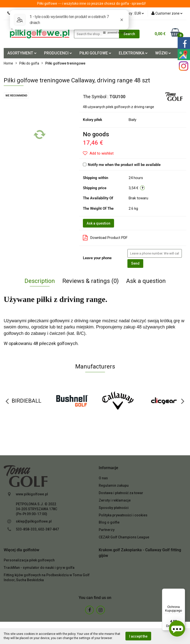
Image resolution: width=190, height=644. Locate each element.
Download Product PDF (105, 238)
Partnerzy (107, 530)
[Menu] (182, 592)
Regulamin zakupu (114, 485)
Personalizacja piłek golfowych (29, 560)
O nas (103, 478)
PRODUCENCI (58, 53)
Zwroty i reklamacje (115, 500)
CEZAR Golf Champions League (124, 537)
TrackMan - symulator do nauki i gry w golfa (39, 568)
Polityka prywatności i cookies (123, 515)
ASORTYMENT (22, 53)
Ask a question (98, 223)
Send (135, 263)
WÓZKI (163, 53)
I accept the (138, 636)
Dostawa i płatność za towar (121, 493)
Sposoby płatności (114, 508)
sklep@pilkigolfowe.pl (34, 521)
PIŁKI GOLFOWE (95, 53)
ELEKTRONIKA (133, 53)
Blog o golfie (109, 522)
